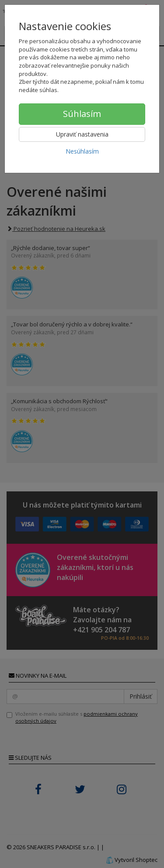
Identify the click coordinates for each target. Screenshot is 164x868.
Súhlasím (82, 114)
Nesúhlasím (82, 151)
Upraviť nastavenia (82, 134)
